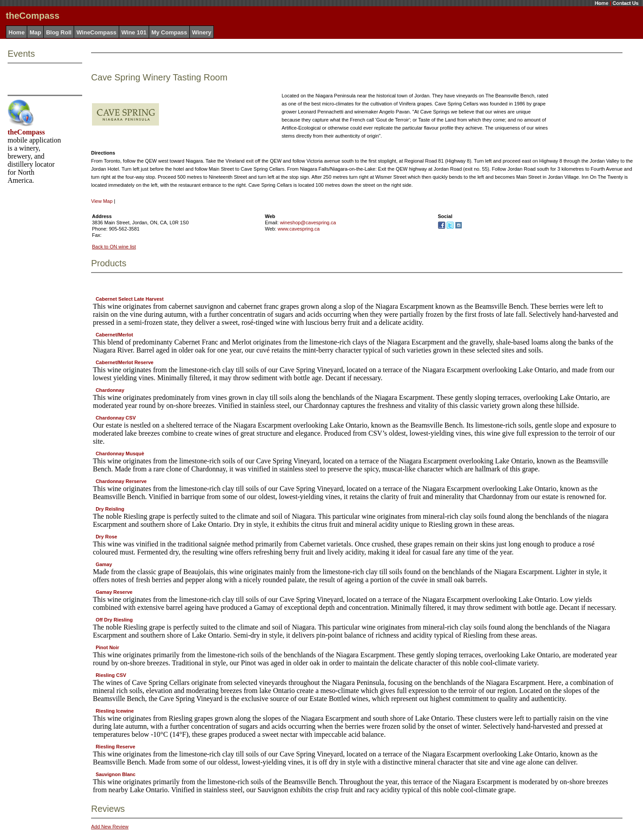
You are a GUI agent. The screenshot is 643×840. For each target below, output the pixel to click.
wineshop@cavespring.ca (308, 223)
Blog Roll (59, 32)
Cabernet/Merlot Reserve (125, 362)
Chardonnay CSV (116, 418)
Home (602, 3)
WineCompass (96, 32)
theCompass (26, 132)
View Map (102, 201)
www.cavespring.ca (299, 229)
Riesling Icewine (115, 711)
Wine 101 (134, 32)
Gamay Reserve (114, 592)
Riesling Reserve (115, 747)
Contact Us (626, 3)
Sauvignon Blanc (115, 774)
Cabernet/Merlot (114, 335)
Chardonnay (110, 390)
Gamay (104, 564)
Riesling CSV (111, 675)
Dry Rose (106, 537)
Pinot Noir (107, 647)
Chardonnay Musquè (120, 454)
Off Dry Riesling (114, 620)
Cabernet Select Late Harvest (129, 299)
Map (35, 32)
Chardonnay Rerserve (121, 481)
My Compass (169, 32)
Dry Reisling (110, 509)
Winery (202, 32)
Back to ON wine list (114, 247)
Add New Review (110, 827)
